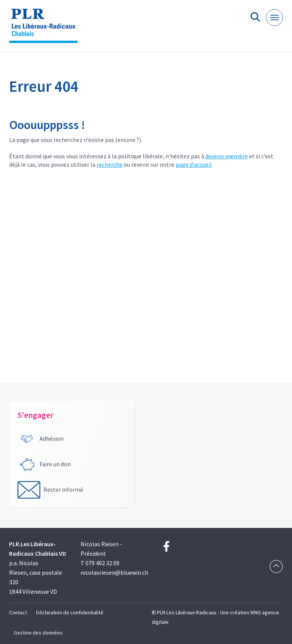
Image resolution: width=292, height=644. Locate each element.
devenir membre (227, 156)
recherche (109, 164)
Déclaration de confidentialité (70, 612)
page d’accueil (194, 164)
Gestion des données (38, 633)
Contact (18, 612)
